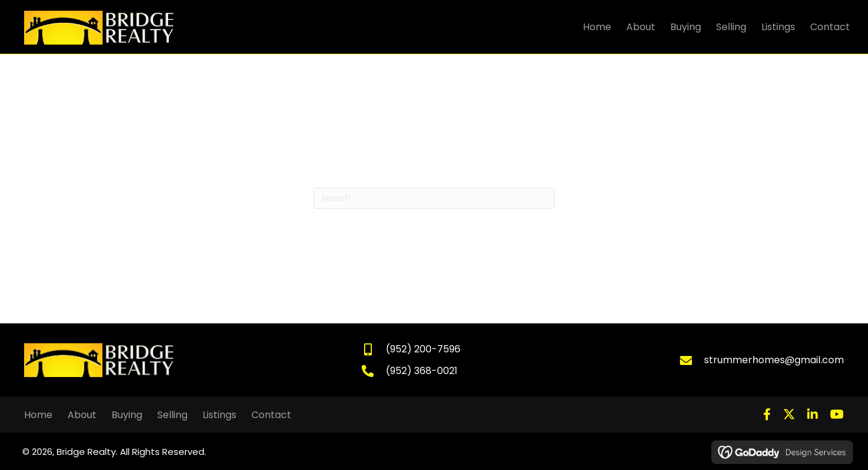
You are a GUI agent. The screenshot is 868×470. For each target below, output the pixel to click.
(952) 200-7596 (423, 349)
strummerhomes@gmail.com (774, 360)
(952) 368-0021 (422, 371)
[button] (767, 414)
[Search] (434, 198)
